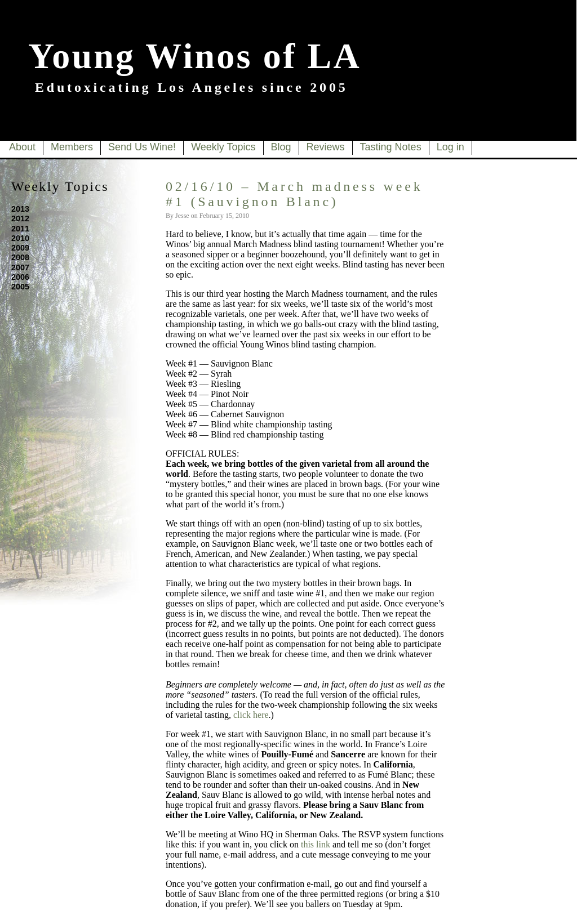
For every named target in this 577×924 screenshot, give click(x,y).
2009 (20, 248)
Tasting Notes (391, 147)
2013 (20, 209)
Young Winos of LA (195, 56)
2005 (20, 287)
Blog (281, 147)
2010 (20, 238)
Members (72, 147)
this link (316, 844)
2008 (20, 257)
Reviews (326, 147)
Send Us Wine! (142, 147)
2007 (20, 267)
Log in (450, 147)
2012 (20, 218)
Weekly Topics (223, 147)
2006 (20, 277)
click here (251, 715)
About (22, 147)
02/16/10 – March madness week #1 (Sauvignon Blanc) (294, 194)
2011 (20, 229)
